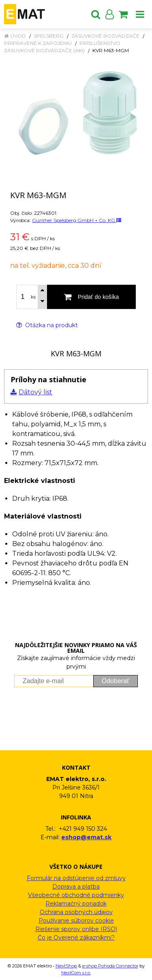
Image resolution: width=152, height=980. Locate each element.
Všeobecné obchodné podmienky (76, 895)
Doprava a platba (76, 887)
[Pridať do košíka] (91, 297)
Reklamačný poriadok (76, 904)
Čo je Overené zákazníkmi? (76, 938)
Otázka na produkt (47, 325)
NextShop (66, 966)
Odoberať (116, 681)
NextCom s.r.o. (76, 973)
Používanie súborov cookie (76, 921)
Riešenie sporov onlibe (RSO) (76, 929)
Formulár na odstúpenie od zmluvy (76, 878)
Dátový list (35, 392)
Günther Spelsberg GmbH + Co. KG (77, 220)
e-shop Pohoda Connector (110, 966)
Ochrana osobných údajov (76, 912)
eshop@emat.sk (86, 837)
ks (33, 297)
